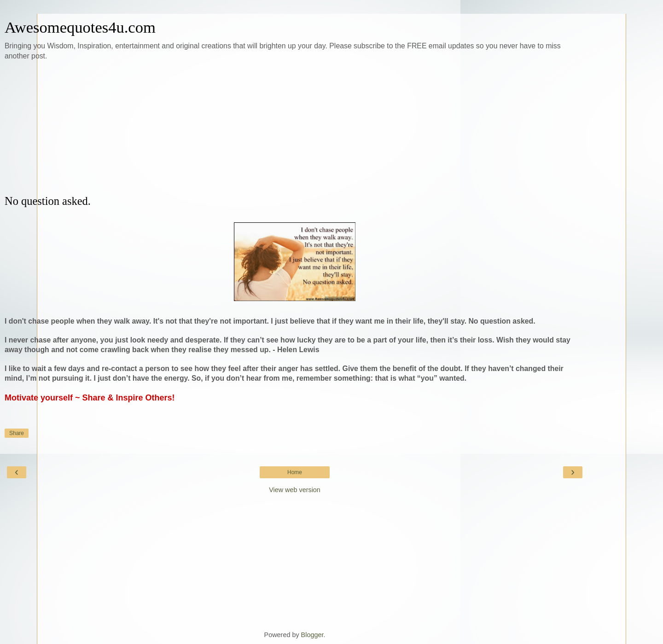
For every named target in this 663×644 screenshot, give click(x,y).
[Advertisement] (295, 128)
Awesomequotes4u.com (80, 27)
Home (295, 472)
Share (17, 433)
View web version (295, 490)
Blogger (312, 635)
